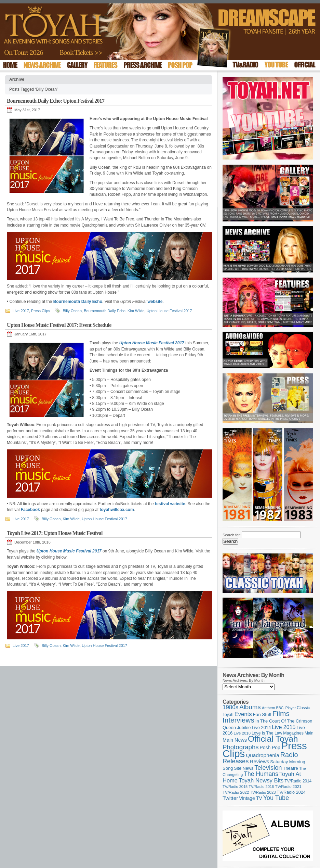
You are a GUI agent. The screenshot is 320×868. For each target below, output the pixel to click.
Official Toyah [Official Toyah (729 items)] (273, 739)
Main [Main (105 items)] (309, 733)
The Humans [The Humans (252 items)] (261, 774)
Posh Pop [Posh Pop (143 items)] (270, 748)
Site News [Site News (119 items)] (244, 768)
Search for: (232, 535)
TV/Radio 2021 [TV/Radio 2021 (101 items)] (288, 787)
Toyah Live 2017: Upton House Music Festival (55, 533)
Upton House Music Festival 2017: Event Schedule (59, 325)
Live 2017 (21, 311)
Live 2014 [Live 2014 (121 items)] (262, 727)
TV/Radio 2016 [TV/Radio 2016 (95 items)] (261, 787)
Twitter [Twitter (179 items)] (230, 798)
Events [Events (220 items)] (243, 714)
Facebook (30, 510)
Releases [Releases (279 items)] (236, 761)
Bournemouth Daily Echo (105, 311)
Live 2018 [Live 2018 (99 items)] (242, 733)
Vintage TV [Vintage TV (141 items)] (250, 798)
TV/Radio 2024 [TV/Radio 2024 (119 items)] (291, 792)
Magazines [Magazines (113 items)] (293, 733)
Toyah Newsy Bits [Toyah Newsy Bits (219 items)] (261, 781)
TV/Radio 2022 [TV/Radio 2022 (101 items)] (236, 792)
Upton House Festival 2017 (169, 311)
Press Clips (41, 311)
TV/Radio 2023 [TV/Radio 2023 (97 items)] (263, 792)
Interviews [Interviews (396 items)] (238, 720)
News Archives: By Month (244, 680)
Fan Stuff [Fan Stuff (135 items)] (262, 714)
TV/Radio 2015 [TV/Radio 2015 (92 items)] (235, 787)
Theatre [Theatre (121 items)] (291, 768)
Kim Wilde (136, 311)
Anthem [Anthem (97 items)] (269, 708)
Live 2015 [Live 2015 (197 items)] (284, 727)
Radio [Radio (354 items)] (289, 755)
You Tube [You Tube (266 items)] (276, 798)
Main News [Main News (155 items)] (235, 740)
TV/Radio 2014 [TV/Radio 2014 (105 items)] (298, 781)
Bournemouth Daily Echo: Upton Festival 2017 (56, 101)
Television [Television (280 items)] (268, 768)
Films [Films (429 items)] (281, 713)
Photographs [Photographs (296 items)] (241, 747)
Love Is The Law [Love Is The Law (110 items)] (267, 733)
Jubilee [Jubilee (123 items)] (244, 727)
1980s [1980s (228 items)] (230, 707)
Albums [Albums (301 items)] (250, 707)
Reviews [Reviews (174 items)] (259, 761)
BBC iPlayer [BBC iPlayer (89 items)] (286, 708)
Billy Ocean (72, 311)
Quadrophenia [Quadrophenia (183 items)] (263, 755)
